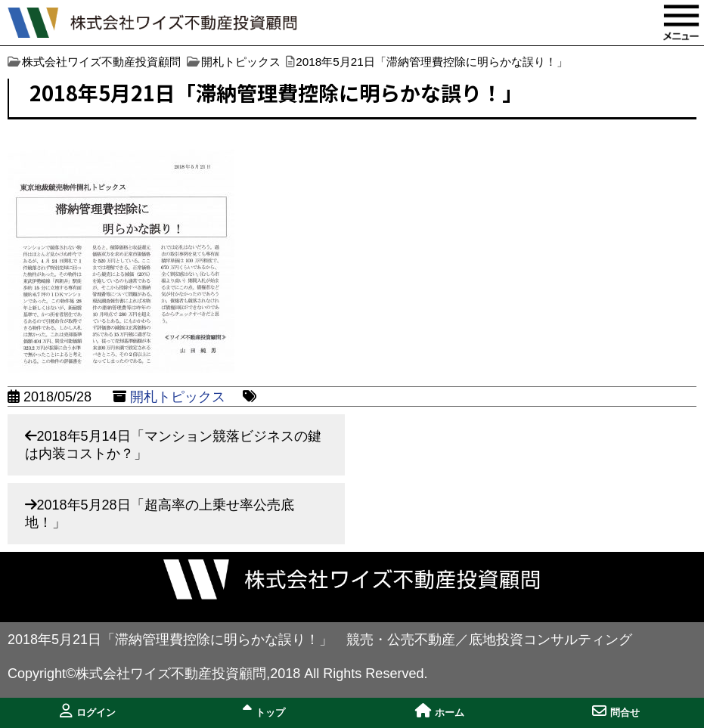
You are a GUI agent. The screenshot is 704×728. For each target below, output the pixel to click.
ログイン (88, 711)
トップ (264, 711)
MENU (681, 23)
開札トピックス (178, 397)
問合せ (616, 711)
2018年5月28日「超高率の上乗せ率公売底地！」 (160, 514)
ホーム (440, 711)
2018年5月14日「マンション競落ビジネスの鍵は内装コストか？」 (173, 445)
